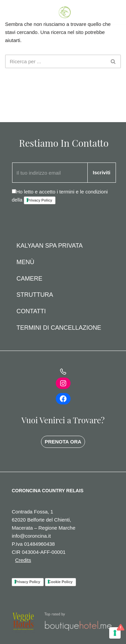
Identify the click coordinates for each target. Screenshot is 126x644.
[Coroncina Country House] (66, 12)
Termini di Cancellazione (59, 328)
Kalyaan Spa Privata (50, 246)
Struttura (35, 295)
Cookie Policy (60, 582)
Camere (29, 279)
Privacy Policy (40, 200)
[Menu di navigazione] (113, 12)
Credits (23, 560)
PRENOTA (18, 12)
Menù (25, 262)
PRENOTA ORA (63, 442)
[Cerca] (55, 61)
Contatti (31, 311)
